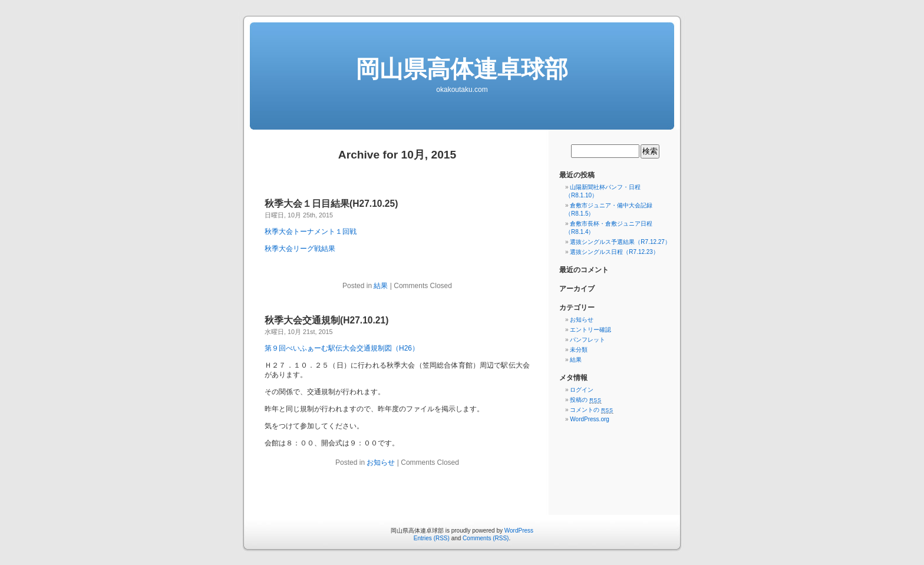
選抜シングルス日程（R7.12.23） (614, 252)
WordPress (519, 531)
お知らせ (381, 462)
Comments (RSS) (486, 538)
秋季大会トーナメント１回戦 (311, 232)
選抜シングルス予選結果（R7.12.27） (620, 242)
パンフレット (588, 340)
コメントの (591, 410)
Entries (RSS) (432, 538)
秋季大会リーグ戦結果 (300, 249)
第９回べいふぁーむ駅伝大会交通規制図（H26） (342, 348)
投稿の (585, 400)
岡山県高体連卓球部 (462, 69)
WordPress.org (590, 419)
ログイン (582, 390)
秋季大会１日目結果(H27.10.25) (331, 204)
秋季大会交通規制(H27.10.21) (326, 320)
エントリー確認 (590, 330)
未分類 (579, 350)
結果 (381, 286)
